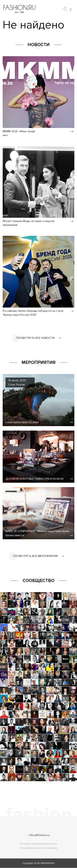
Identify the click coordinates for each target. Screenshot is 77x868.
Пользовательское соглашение (38, 848)
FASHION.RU (48, 863)
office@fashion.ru (39, 835)
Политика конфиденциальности (39, 844)
